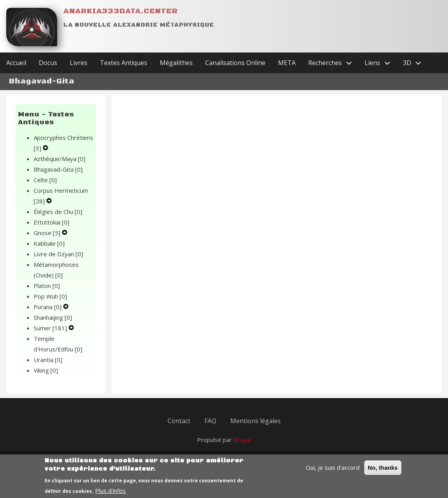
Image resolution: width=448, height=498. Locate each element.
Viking (46, 370)
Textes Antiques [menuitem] (124, 63)
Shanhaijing (53, 317)
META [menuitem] (287, 63)
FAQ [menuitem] (210, 421)
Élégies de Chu (58, 212)
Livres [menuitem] (79, 63)
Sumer (51, 328)
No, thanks (383, 471)
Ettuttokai (51, 222)
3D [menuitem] (415, 63)
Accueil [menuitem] (16, 63)
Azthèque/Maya (60, 159)
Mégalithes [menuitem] (176, 63)
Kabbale (49, 243)
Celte (45, 180)
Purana (48, 307)
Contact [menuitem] (179, 421)
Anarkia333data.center (121, 11)
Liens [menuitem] (381, 63)
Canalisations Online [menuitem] (235, 63)
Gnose (48, 233)
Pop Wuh (50, 296)
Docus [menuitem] (48, 63)
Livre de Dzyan (58, 254)
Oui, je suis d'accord (333, 471)
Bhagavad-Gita (58, 169)
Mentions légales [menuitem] (256, 421)
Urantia (48, 360)
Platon (47, 286)
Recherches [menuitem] (333, 63)
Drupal (242, 440)
